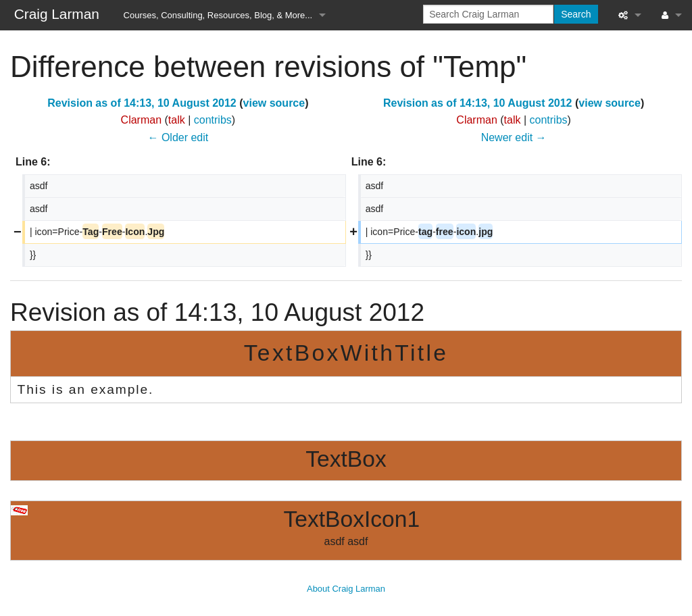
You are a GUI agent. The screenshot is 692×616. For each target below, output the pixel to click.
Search (576, 14)
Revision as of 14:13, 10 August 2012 (142, 103)
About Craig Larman (346, 589)
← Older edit (178, 137)
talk (177, 120)
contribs (213, 120)
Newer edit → (514, 137)
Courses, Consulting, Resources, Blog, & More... (218, 15)
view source (274, 103)
